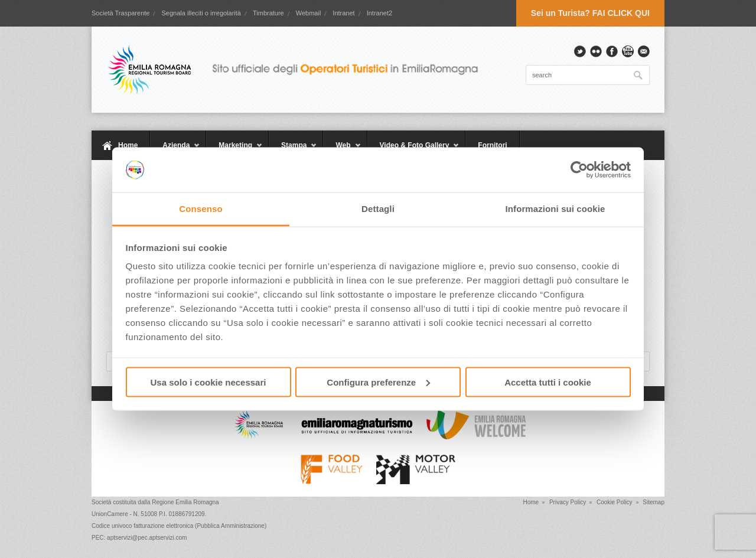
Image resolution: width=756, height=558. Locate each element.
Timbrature (268, 13)
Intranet (343, 13)
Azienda (175, 151)
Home (128, 145)
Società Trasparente (120, 13)
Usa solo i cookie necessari (208, 382)
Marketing (234, 151)
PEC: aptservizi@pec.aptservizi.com (139, 538)
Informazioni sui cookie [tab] (555, 209)
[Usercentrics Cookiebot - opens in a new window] (579, 170)
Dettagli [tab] (378, 209)
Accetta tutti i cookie (548, 382)
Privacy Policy (568, 502)
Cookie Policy (615, 502)
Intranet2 (379, 13)
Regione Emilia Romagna (185, 502)
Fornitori (492, 145)
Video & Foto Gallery (414, 151)
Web (342, 151)
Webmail (309, 13)
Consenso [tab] (201, 209)
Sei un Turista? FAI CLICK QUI (590, 13)
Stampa (293, 151)
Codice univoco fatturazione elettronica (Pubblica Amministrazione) (179, 526)
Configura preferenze (378, 382)
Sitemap (654, 502)
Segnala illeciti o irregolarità (201, 13)
